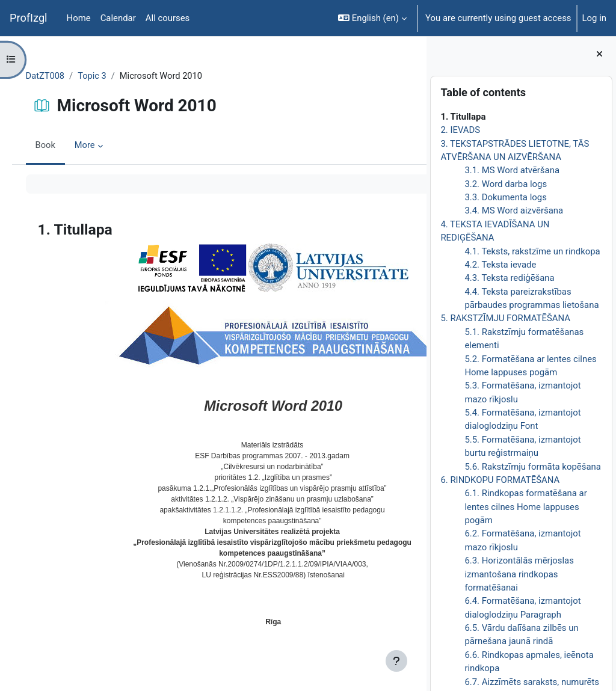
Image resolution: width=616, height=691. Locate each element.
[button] (372, 18)
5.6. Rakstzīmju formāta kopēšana (532, 467)
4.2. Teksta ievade (500, 265)
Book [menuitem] (63, 146)
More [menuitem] (102, 146)
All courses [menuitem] (168, 18)
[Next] (413, 226)
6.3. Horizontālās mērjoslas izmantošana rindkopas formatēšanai (519, 574)
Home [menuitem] (79, 18)
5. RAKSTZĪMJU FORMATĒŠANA (505, 318)
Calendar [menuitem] (118, 18)
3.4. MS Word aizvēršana (514, 210)
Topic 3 (110, 76)
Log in (594, 18)
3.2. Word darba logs (506, 184)
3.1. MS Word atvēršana (512, 170)
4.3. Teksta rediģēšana (509, 278)
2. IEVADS (460, 130)
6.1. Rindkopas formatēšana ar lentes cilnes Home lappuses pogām (525, 507)
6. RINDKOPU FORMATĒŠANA (500, 480)
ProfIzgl (29, 18)
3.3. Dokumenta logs (505, 197)
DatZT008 (63, 76)
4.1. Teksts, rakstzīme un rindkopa (532, 251)
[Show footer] (396, 661)
